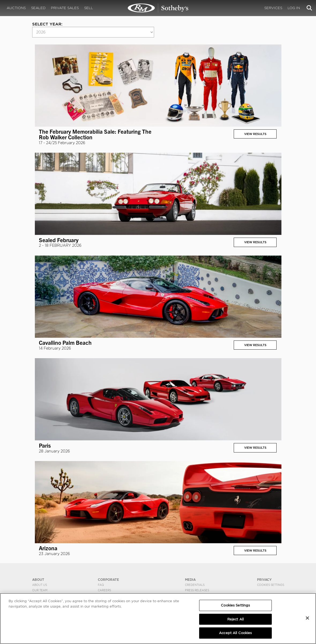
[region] (158, 619)
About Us (40, 585)
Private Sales (65, 8)
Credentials (195, 585)
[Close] (307, 618)
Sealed (38, 8)
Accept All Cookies (235, 633)
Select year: (47, 24)
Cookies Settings (271, 585)
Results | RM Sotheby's (158, 8)
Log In (294, 8)
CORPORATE (108, 580)
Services (273, 8)
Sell (89, 8)
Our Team (40, 590)
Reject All (235, 619)
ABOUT (38, 580)
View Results (255, 134)
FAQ (101, 585)
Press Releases (197, 590)
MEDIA (190, 580)
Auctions (16, 8)
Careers (104, 590)
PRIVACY (264, 580)
